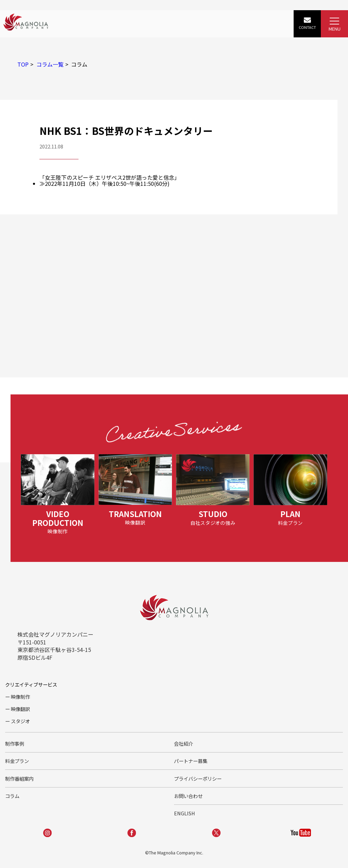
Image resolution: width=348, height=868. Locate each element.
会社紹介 (184, 743)
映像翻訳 (20, 709)
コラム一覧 (50, 64)
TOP (23, 64)
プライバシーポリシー (198, 778)
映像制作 (20, 697)
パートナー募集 (191, 761)
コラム (12, 796)
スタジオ (20, 721)
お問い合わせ (188, 796)
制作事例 (15, 743)
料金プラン (17, 761)
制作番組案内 (19, 778)
